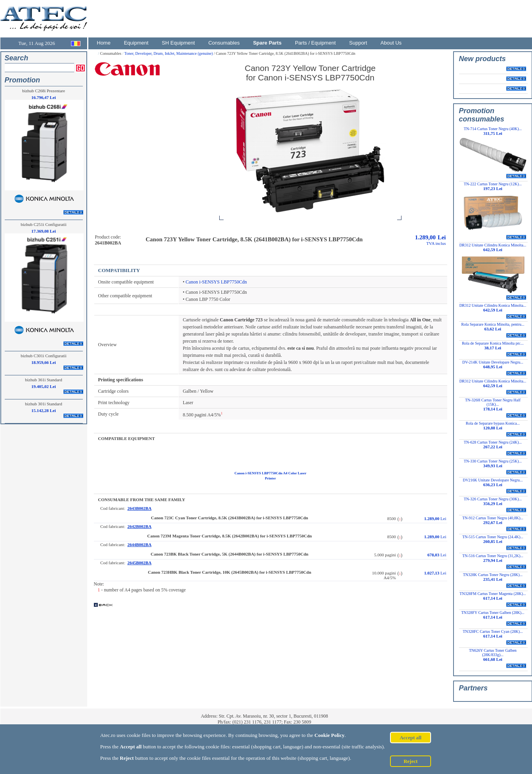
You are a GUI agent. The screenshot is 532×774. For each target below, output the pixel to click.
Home (104, 43)
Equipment (136, 43)
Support (358, 43)
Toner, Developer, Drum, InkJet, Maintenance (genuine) (169, 53)
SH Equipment (178, 43)
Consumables (224, 43)
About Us (391, 43)
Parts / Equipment (315, 43)
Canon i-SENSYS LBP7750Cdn (216, 282)
